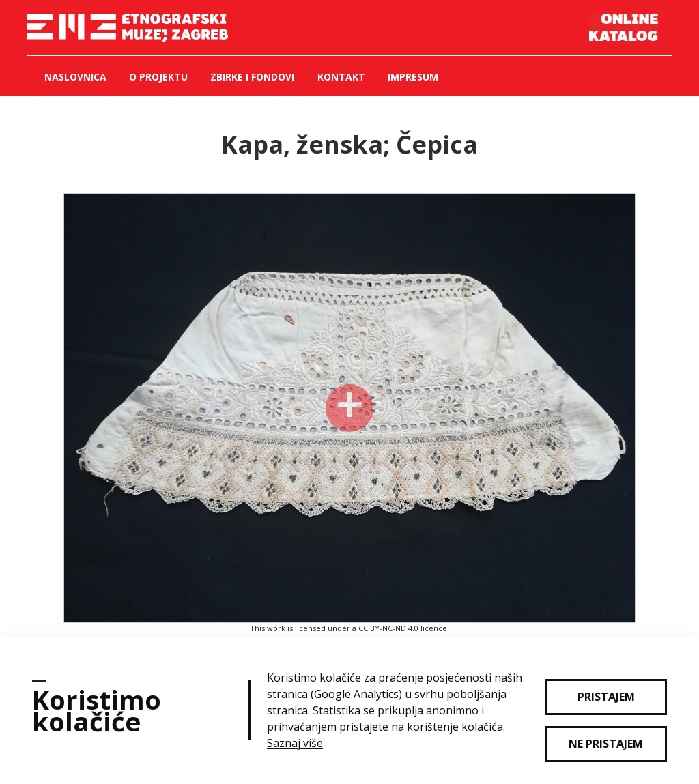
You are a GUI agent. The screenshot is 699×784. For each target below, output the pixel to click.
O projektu (158, 77)
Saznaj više (295, 743)
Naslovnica (75, 77)
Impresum (413, 77)
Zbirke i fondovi (252, 77)
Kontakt (341, 77)
